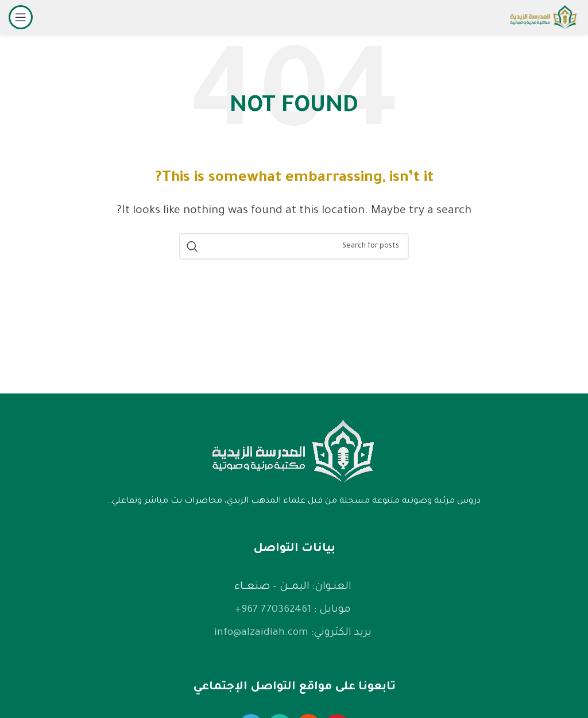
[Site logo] (543, 18)
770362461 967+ (273, 610)
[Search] (294, 246)
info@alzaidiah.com (261, 633)
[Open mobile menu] (21, 17)
